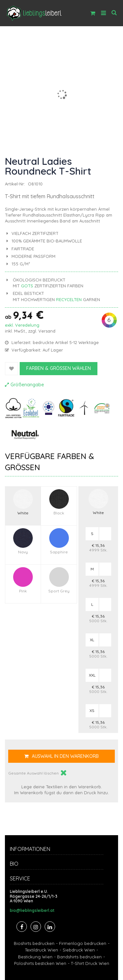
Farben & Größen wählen (59, 368)
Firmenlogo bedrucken (83, 943)
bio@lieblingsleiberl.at (32, 911)
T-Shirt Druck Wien (90, 963)
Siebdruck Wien (79, 950)
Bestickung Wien (35, 957)
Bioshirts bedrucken (34, 943)
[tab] (61, 850)
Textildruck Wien (41, 950)
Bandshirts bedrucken (79, 957)
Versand (47, 331)
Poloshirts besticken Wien (40, 963)
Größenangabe (27, 385)
